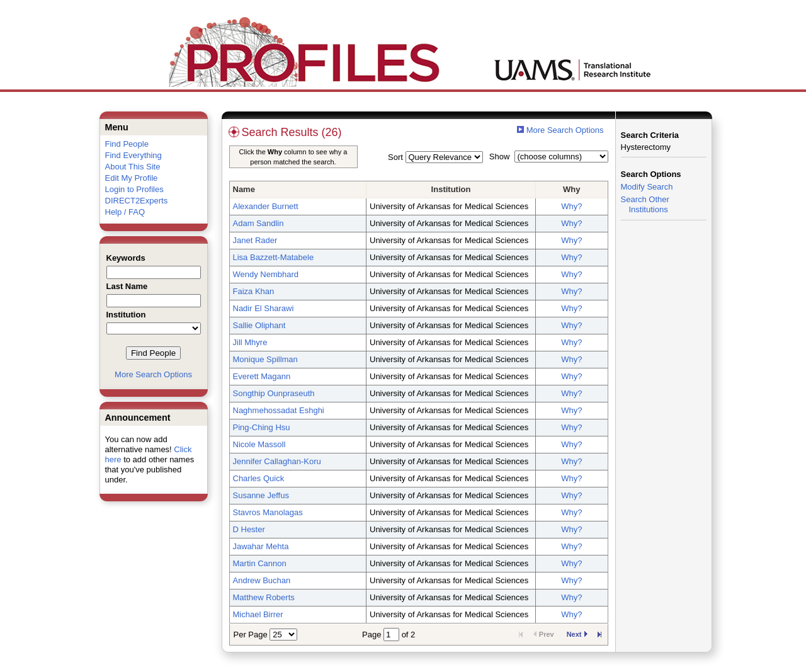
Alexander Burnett (266, 206)
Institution (451, 189)
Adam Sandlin (258, 223)
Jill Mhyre (250, 342)
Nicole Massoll (259, 444)
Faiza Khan (254, 291)
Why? (571, 206)
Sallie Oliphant (259, 325)
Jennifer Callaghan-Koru (277, 461)
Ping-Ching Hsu (262, 427)
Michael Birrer (258, 614)
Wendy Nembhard (266, 274)
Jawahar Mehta (261, 546)
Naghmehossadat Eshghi (279, 410)
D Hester (249, 529)
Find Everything (133, 155)
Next (577, 634)
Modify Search (647, 187)
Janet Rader (255, 240)
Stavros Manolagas (268, 512)
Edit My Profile (132, 178)
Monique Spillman (265, 359)
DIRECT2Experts (137, 201)
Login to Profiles (134, 189)
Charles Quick (259, 478)
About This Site (133, 167)
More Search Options (153, 374)
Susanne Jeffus (261, 495)
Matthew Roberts (264, 597)
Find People (127, 144)
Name (244, 189)
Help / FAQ (125, 212)
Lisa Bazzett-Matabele (274, 257)
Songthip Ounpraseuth (274, 393)
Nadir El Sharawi (264, 308)
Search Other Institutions (645, 204)
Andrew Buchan (262, 580)
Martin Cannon (260, 563)
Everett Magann (262, 376)
